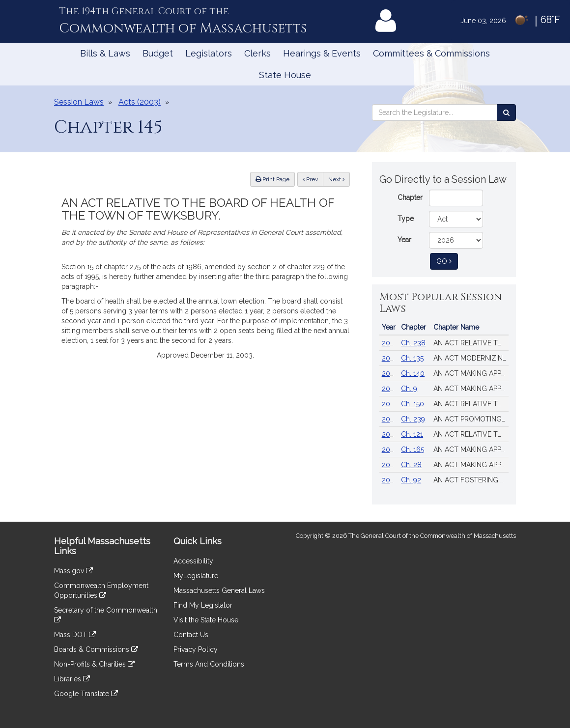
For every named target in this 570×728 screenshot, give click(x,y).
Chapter (410, 197)
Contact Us (191, 635)
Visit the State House (206, 620)
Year (404, 240)
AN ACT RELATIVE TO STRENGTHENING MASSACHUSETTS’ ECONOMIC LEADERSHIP (471, 343)
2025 (390, 389)
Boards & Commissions (96, 649)
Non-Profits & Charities (94, 664)
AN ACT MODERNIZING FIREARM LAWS (471, 358)
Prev (313, 179)
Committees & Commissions (431, 53)
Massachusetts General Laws (219, 590)
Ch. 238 (413, 343)
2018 (390, 434)
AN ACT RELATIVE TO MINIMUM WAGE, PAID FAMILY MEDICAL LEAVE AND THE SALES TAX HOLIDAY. (471, 434)
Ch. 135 (412, 358)
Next (336, 179)
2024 (390, 343)
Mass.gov (73, 571)
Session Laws (79, 102)
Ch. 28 (411, 465)
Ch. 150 (413, 404)
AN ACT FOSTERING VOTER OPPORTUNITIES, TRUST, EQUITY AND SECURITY (471, 480)
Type (406, 219)
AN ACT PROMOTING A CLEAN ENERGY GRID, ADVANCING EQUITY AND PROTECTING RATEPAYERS (471, 419)
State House (285, 75)
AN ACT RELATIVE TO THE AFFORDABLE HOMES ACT (471, 404)
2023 (390, 465)
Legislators (209, 53)
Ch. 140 (413, 373)
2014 (389, 449)
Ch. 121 (412, 434)
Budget (158, 53)
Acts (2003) (140, 102)
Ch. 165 (413, 449)
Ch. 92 (411, 480)
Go (447, 261)
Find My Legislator (203, 605)
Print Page (272, 179)
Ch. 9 (409, 389)
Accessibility (193, 561)
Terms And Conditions (209, 664)
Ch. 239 (413, 419)
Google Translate (86, 694)
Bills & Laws (105, 53)
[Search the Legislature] (506, 112)
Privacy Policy (196, 649)
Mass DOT (75, 635)
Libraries (72, 679)
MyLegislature (196, 576)
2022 (390, 480)
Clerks (257, 53)
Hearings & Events (322, 53)
